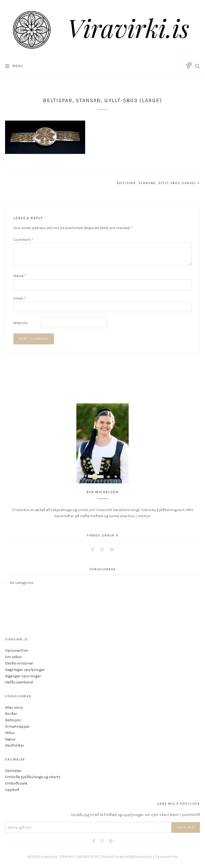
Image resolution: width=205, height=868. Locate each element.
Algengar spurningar (23, 676)
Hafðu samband (19, 682)
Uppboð (12, 790)
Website (20, 323)
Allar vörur (14, 708)
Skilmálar (13, 771)
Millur (10, 733)
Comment (23, 240)
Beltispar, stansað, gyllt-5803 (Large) (156, 183)
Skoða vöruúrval (19, 663)
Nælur (10, 739)
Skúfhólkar (15, 745)
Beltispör (13, 720)
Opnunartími (17, 650)
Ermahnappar (17, 726)
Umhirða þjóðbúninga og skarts (33, 777)
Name (20, 276)
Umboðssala (16, 783)
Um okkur (13, 657)
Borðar (11, 714)
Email (19, 298)
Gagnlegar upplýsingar (25, 670)
